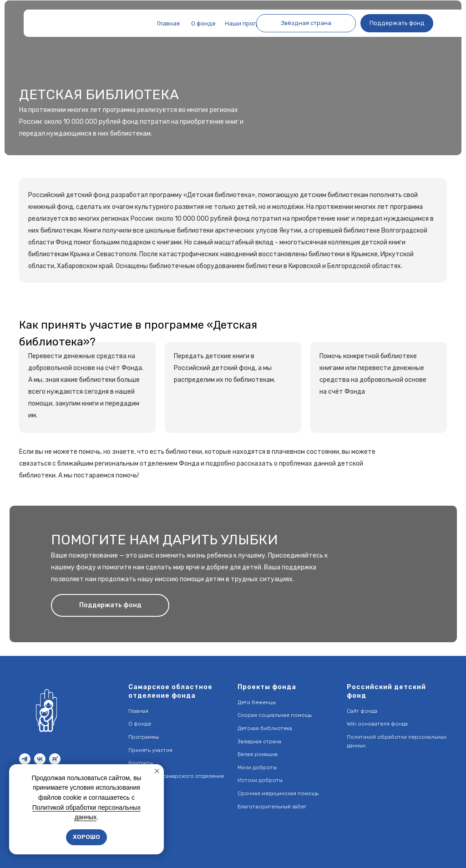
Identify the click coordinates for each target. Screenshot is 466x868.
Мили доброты (257, 767)
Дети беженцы (257, 702)
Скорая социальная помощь (275, 715)
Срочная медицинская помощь (278, 793)
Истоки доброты (260, 780)
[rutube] (55, 759)
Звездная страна (259, 741)
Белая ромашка (258, 754)
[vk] (40, 759)
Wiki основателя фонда (377, 724)
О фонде (140, 724)
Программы (144, 737)
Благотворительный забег (272, 807)
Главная (138, 711)
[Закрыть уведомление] (157, 771)
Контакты (141, 763)
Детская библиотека (265, 728)
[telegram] (25, 759)
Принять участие (150, 750)
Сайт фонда (362, 711)
